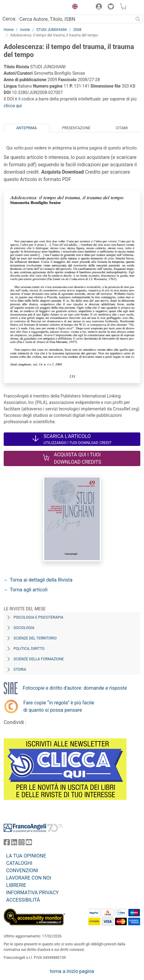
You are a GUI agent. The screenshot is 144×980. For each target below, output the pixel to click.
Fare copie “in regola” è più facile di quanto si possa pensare (59, 706)
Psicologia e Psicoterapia (38, 617)
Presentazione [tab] (76, 128)
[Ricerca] (138, 19)
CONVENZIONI (22, 871)
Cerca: (9, 19)
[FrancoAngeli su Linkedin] (14, 844)
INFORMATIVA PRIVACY (32, 893)
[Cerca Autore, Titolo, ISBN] (75, 19)
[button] (73, 7)
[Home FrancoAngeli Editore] (25, 7)
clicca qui (13, 106)
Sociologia (24, 628)
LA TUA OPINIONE (26, 856)
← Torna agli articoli (26, 590)
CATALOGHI (19, 863)
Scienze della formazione (39, 659)
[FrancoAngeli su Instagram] (21, 844)
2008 (77, 30)
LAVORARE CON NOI (29, 878)
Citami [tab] (122, 128)
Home (9, 30)
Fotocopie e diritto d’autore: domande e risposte (75, 688)
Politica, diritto (29, 649)
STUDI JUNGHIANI (51, 30)
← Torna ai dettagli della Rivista (38, 580)
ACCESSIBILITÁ (23, 900)
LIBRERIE (16, 885)
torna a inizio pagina (72, 971)
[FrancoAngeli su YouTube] (29, 844)
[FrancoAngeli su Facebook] (7, 844)
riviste (25, 30)
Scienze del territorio (35, 638)
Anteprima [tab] (27, 128)
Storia (20, 669)
